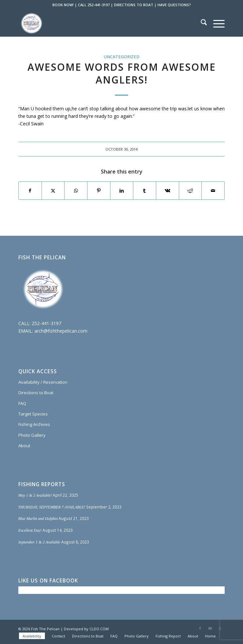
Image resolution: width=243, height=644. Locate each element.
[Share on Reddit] (190, 191)
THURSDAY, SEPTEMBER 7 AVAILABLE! (52, 507)
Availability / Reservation (43, 382)
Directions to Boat (36, 393)
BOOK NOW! (63, 5)
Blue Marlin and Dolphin (38, 519)
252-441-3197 (47, 323)
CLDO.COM (99, 629)
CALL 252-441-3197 (94, 5)
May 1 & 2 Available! (35, 495)
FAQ (22, 403)
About (24, 446)
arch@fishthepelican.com (61, 331)
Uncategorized (122, 57)
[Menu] (216, 23)
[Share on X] (53, 191)
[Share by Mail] (213, 191)
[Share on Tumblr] (145, 191)
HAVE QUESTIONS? (174, 5)
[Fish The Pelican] (101, 23)
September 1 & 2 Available (39, 542)
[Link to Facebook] (200, 628)
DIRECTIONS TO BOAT (134, 5)
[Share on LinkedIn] (122, 191)
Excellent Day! (30, 530)
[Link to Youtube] (210, 628)
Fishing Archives (34, 424)
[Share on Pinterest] (99, 191)
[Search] (201, 23)
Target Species (33, 414)
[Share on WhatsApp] (76, 191)
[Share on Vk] (168, 191)
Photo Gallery (32, 435)
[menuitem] (201, 23)
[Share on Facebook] (30, 191)
